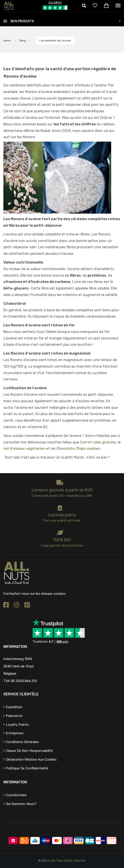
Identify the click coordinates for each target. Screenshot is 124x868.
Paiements (14, 716)
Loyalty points (17, 725)
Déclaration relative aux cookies (31, 759)
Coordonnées (16, 795)
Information (15, 782)
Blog (23, 41)
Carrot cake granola (98, 442)
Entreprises (15, 733)
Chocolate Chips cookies (78, 449)
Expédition (14, 707)
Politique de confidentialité (27, 768)
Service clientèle (21, 694)
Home (7, 41)
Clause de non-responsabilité (29, 751)
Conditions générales (22, 742)
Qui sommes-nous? (21, 804)
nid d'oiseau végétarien (24, 449)
